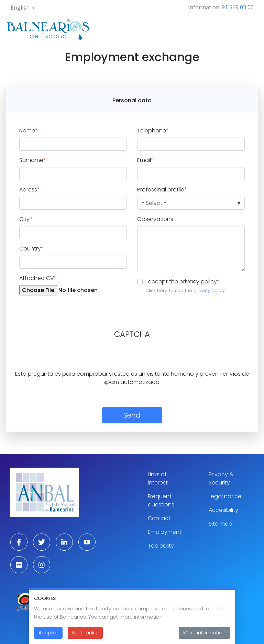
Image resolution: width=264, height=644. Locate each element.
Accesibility (223, 510)
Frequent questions (161, 500)
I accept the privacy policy (183, 282)
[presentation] (61, 356)
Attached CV (38, 278)
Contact (159, 518)
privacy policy (209, 290)
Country (31, 249)
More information (204, 633)
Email (145, 160)
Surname (33, 160)
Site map (221, 524)
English (20, 8)
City (26, 219)
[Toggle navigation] (250, 28)
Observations (155, 219)
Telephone (153, 131)
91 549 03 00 (238, 7)
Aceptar (48, 633)
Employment (165, 532)
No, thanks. (85, 633)
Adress (30, 190)
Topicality (161, 546)
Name (29, 131)
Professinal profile (162, 190)
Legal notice (225, 496)
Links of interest (158, 478)
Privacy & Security (221, 478)
